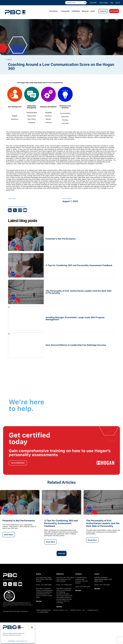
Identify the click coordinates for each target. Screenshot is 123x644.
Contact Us (103, 11)
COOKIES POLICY (93, 610)
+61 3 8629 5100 (66, 585)
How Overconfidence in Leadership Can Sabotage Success (76, 345)
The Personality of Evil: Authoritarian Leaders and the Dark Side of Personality (79, 292)
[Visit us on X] (10, 584)
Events (93, 11)
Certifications (76, 11)
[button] (32, 627)
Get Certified (114, 11)
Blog (112, 3)
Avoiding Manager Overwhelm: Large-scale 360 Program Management (75, 318)
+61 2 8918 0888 (46, 585)
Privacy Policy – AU (22, 641)
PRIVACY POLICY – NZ (77, 610)
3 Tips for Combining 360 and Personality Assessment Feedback (79, 265)
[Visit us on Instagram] (15, 584)
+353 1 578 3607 (104, 585)
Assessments (65, 11)
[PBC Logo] (15, 12)
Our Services (53, 11)
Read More (9, 535)
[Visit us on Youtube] (20, 584)
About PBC (93, 3)
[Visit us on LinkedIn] (5, 584)
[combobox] (75, 3)
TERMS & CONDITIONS (43, 610)
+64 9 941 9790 (85, 587)
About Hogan (104, 3)
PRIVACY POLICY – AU (60, 610)
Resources (85, 11)
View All (62, 553)
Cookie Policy (12, 641)
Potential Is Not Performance (61, 239)
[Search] (86, 3)
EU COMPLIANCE (43, 612)
